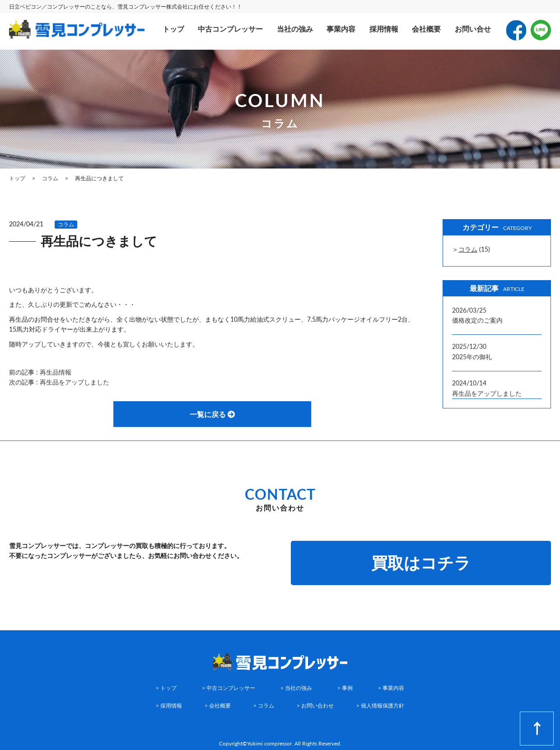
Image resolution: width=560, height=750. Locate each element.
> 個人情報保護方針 (380, 705)
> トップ (166, 688)
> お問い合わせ (315, 705)
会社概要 (426, 29)
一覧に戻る (212, 414)
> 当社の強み (296, 688)
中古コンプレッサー (230, 29)
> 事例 (345, 688)
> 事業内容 (391, 688)
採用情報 (384, 29)
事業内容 (341, 29)
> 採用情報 (169, 705)
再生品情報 (56, 372)
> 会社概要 (218, 705)
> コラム (264, 705)
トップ (173, 29)
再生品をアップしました (75, 382)
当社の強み (295, 29)
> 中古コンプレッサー (229, 688)
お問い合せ (473, 29)
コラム (66, 224)
